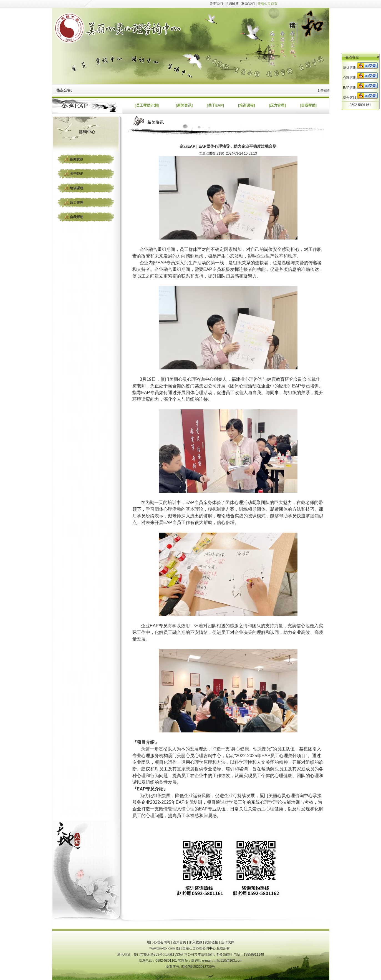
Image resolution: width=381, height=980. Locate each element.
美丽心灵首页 (268, 4)
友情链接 (211, 942)
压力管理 (77, 203)
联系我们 (248, 4)
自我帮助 (77, 217)
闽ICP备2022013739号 (198, 967)
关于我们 (216, 4)
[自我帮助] (308, 105)
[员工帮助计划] (147, 105)
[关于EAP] (215, 105)
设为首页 (180, 942)
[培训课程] (247, 105)
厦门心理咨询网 (158, 942)
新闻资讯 (77, 159)
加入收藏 (196, 942)
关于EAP (77, 174)
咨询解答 (232, 4)
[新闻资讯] (184, 105)
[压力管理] (277, 105)
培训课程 (77, 188)
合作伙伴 (228, 942)
